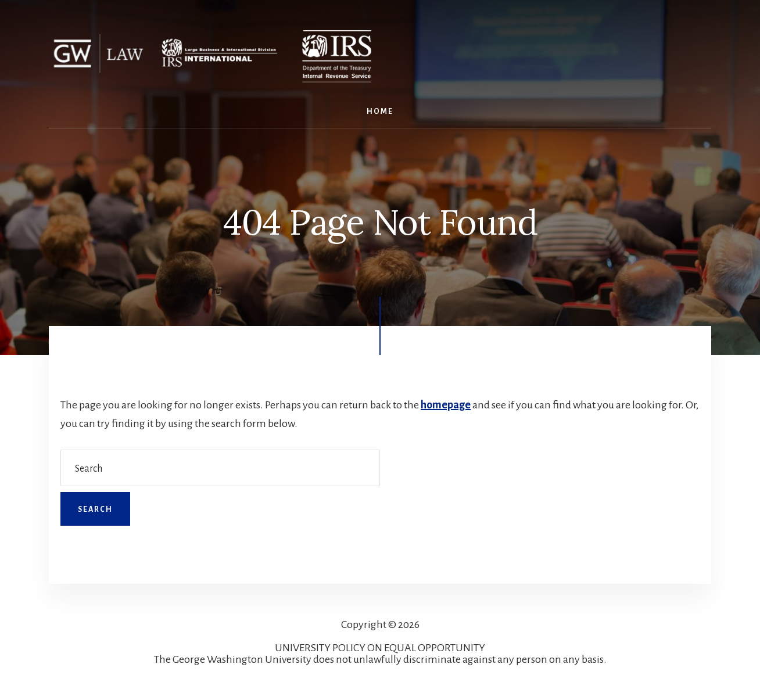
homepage (446, 405)
